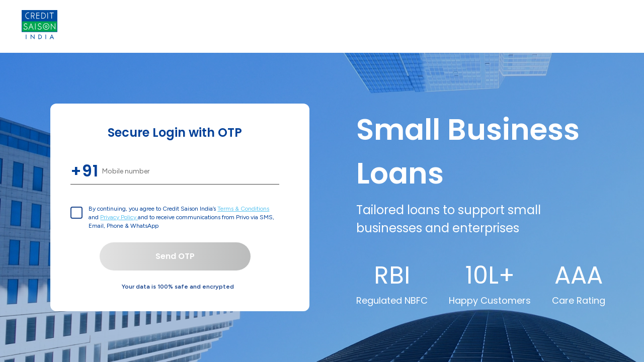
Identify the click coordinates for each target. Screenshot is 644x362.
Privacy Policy (119, 217)
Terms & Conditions (243, 209)
